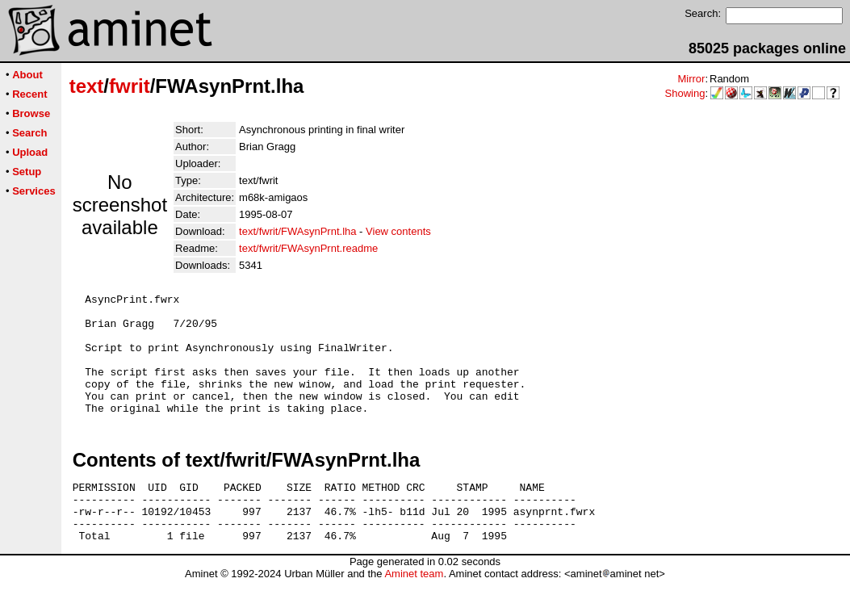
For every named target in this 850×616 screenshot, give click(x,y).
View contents (398, 231)
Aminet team (414, 610)
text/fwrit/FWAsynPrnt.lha (297, 231)
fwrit (130, 86)
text (87, 86)
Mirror (691, 79)
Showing (685, 93)
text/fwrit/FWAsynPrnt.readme (308, 248)
